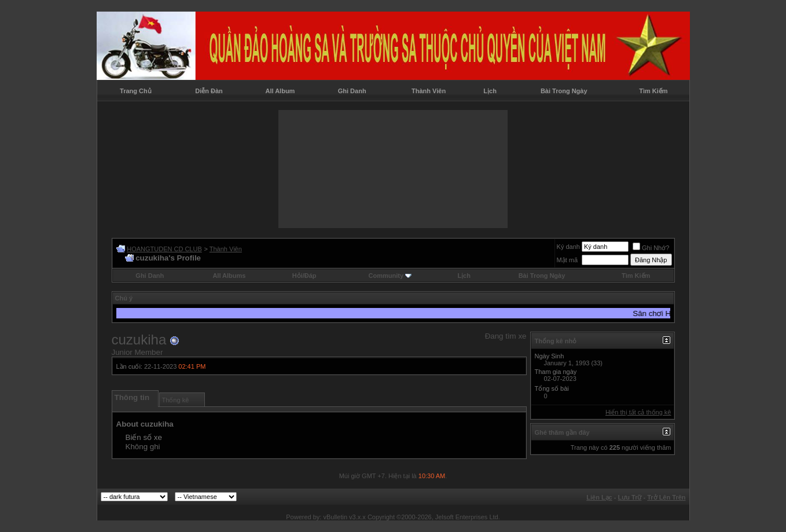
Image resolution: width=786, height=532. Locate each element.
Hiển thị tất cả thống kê (638, 412)
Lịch (490, 91)
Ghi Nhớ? (651, 248)
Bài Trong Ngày (564, 91)
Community (390, 276)
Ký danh (568, 247)
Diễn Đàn (209, 91)
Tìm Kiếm (653, 91)
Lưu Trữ (630, 497)
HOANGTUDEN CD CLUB (164, 249)
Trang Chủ (136, 91)
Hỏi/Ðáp (304, 276)
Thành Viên (429, 91)
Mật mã (568, 260)
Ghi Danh (352, 91)
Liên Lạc (599, 497)
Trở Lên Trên (666, 497)
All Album (280, 91)
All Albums (229, 276)
